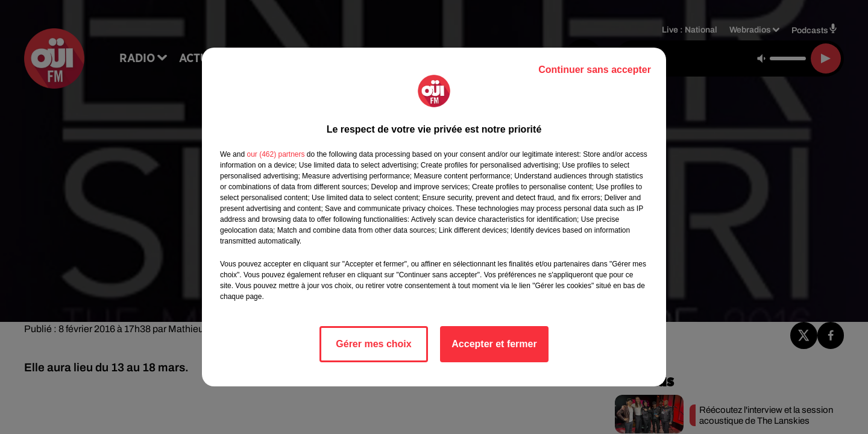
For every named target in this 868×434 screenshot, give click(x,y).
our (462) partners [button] (275, 154)
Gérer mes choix (373, 344)
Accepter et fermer (494, 344)
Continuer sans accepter (595, 70)
